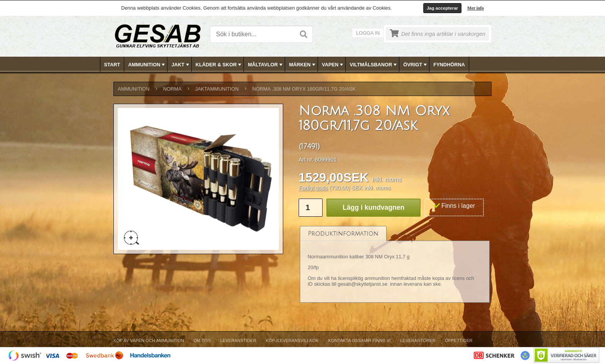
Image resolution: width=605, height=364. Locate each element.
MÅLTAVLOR (266, 65)
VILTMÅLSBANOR (374, 65)
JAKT (181, 65)
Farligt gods (313, 188)
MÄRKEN (303, 65)
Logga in (368, 33)
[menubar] (303, 65)
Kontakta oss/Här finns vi (360, 340)
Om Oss (202, 340)
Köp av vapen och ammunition (149, 340)
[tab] (343, 233)
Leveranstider (238, 340)
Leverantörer (418, 340)
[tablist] (395, 265)
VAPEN (333, 65)
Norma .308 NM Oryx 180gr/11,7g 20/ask (304, 89)
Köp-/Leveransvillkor (292, 340)
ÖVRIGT (416, 65)
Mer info (476, 8)
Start (112, 65)
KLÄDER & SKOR (219, 65)
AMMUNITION (147, 65)
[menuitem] (112, 65)
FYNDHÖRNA (449, 65)
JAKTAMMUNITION (217, 89)
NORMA (172, 89)
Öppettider (459, 340)
